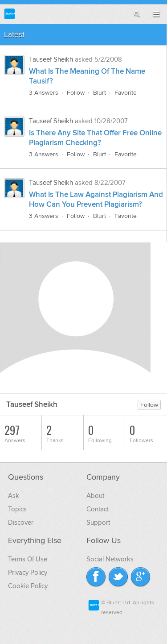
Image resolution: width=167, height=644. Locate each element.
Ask (14, 496)
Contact (98, 509)
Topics (17, 509)
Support (98, 523)
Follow (76, 93)
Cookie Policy (28, 586)
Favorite (126, 93)
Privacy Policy (28, 573)
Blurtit (10, 14)
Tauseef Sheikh (51, 59)
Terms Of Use (28, 559)
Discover (21, 523)
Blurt (100, 93)
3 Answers (44, 93)
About (95, 496)
